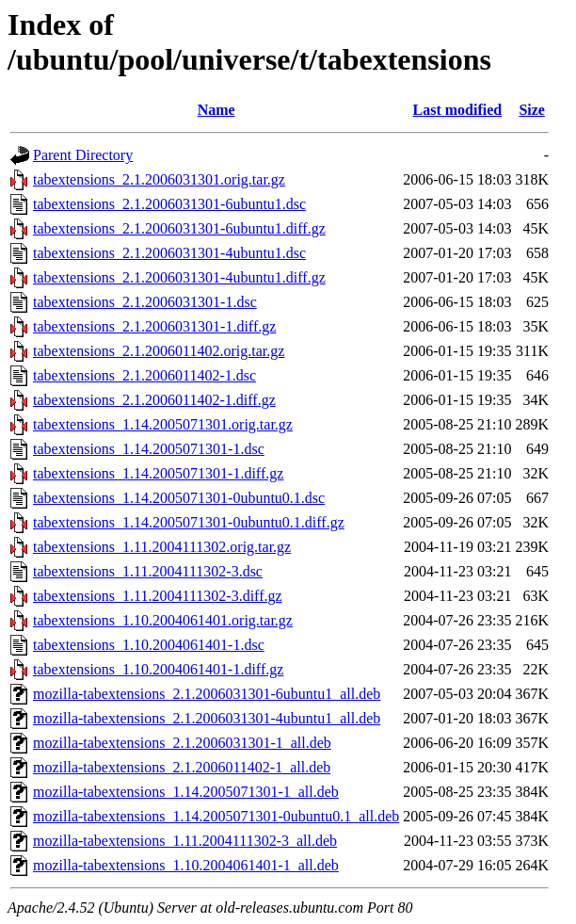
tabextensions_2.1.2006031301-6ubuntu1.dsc (169, 204)
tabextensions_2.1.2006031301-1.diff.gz (154, 326)
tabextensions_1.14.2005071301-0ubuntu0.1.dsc (179, 498)
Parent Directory (83, 155)
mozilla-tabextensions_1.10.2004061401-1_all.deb (186, 865)
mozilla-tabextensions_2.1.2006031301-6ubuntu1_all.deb (207, 694)
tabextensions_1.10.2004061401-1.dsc (149, 645)
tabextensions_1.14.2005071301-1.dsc (149, 449)
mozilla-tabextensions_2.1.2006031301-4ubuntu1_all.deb (207, 718)
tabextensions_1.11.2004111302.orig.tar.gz (162, 547)
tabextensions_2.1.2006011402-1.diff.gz (154, 400)
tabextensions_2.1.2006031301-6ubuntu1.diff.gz (179, 228)
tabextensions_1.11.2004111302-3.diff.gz (158, 596)
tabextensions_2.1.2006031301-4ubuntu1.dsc (169, 253)
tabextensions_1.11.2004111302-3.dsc (148, 571)
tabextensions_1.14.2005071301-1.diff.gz (158, 473)
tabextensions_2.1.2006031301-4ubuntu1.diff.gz (179, 277)
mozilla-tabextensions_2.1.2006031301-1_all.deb (182, 743)
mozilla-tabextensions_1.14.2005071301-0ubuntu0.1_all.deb (216, 816)
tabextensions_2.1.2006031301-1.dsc (145, 302)
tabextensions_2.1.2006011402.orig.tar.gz (159, 351)
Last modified (458, 110)
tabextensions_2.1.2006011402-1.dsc (144, 375)
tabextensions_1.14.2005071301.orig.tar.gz (163, 424)
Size (532, 110)
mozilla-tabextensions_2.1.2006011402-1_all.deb (182, 767)
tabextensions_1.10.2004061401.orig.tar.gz (163, 620)
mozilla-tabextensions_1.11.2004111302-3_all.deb (185, 841)
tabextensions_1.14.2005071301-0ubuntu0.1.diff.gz (189, 522)
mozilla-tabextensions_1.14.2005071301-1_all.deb (186, 792)
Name (216, 110)
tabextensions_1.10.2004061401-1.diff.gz (158, 669)
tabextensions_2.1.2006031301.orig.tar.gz (159, 179)
